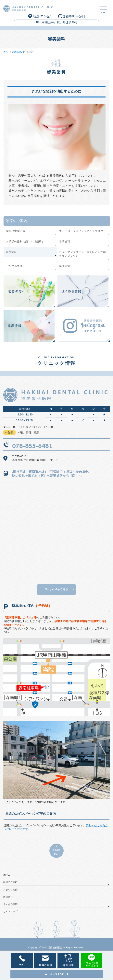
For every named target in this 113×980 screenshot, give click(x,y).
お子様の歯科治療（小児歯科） (25, 241)
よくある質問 (10, 904)
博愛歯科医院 (55, 948)
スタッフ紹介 (10, 890)
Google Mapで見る (56, 589)
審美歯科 (11, 252)
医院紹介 (8, 897)
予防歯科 (65, 241)
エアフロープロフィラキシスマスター (82, 231)
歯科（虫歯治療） (17, 231)
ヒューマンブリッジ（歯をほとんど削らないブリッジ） (82, 254)
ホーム (7, 875)
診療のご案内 (17, 221)
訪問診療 (65, 266)
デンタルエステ (16, 266)
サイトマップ (10, 912)
